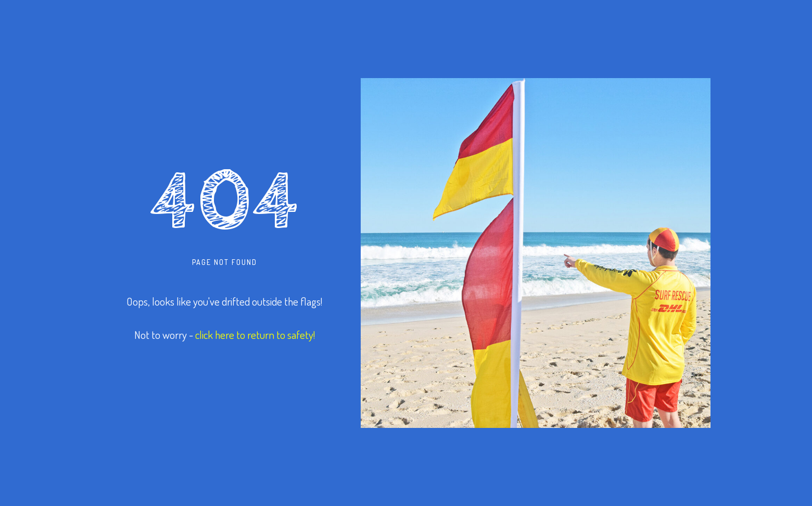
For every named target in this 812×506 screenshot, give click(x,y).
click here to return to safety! (255, 334)
